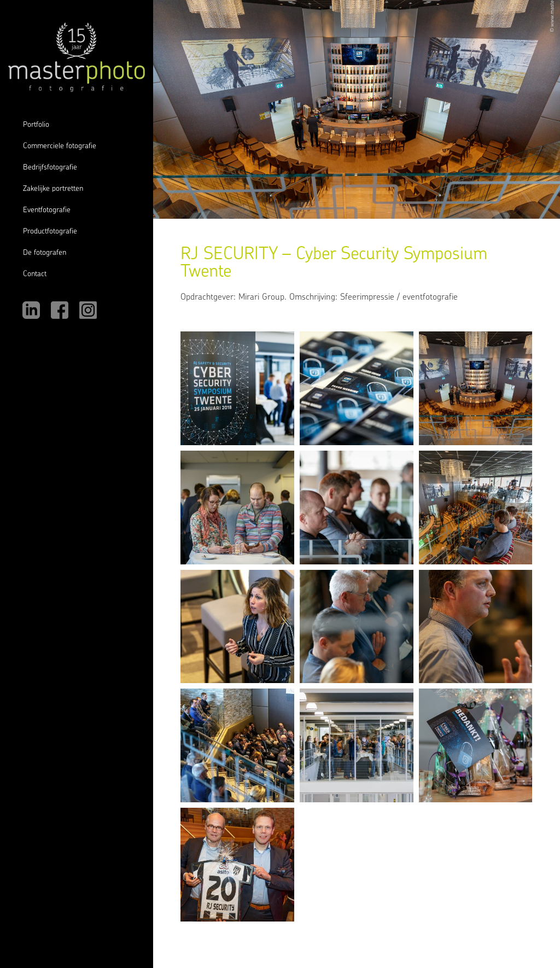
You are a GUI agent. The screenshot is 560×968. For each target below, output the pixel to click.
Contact (35, 274)
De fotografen (45, 253)
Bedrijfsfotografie (50, 168)
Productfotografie (50, 232)
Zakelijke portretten (53, 189)
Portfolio (36, 125)
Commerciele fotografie (60, 146)
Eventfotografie (47, 210)
